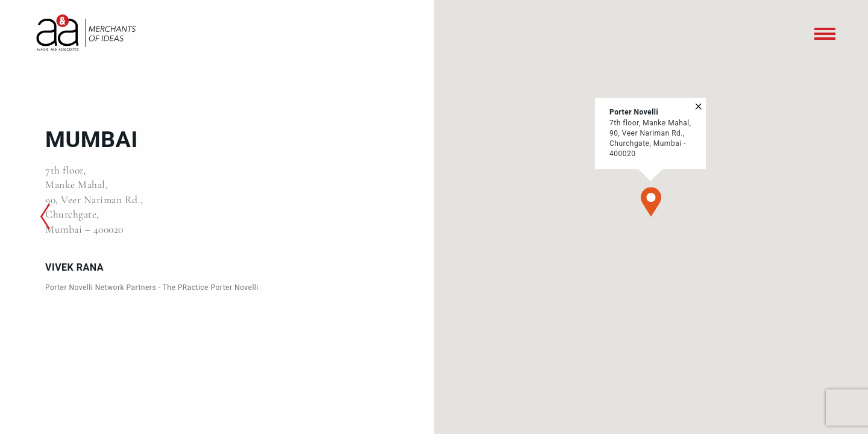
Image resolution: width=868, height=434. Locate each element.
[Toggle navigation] (825, 34)
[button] (651, 202)
